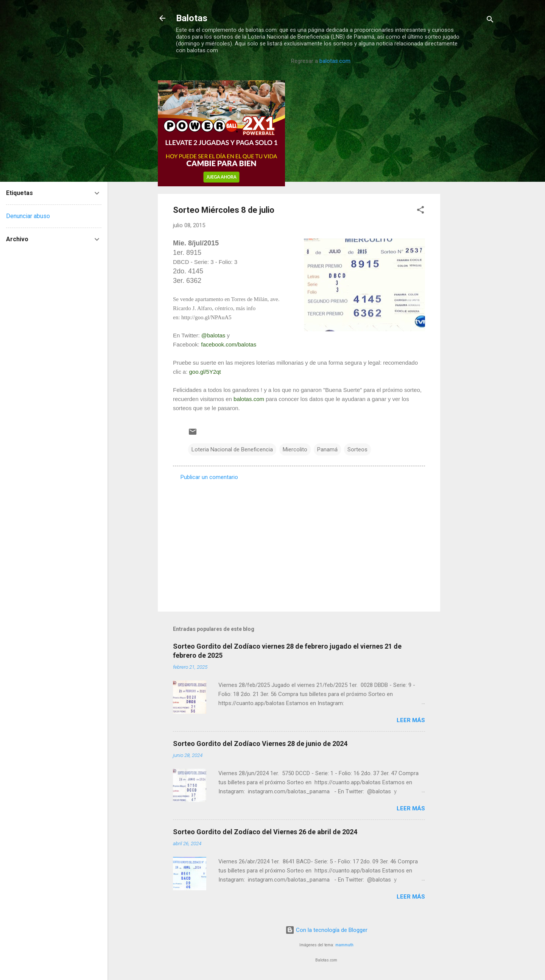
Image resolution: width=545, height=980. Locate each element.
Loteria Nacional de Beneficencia (232, 449)
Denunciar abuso (28, 216)
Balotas (192, 18)
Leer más (411, 720)
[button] (420, 211)
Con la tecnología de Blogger (326, 930)
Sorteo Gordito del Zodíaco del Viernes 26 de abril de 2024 (265, 832)
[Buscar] (490, 21)
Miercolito (295, 449)
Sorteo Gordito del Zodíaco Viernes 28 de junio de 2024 (260, 744)
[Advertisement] (470, 194)
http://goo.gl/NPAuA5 (206, 317)
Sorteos (357, 449)
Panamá (327, 449)
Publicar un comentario (209, 477)
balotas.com (335, 61)
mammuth (344, 945)
